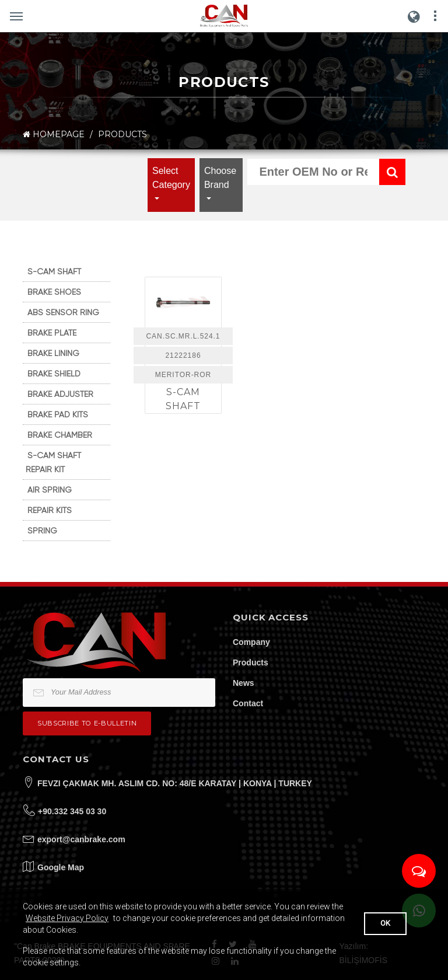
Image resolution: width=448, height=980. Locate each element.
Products (251, 662)
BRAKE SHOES (54, 292)
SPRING (42, 531)
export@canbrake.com (81, 839)
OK (385, 923)
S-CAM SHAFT (54, 271)
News (244, 683)
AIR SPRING (50, 490)
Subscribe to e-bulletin (87, 723)
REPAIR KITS (50, 510)
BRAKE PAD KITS (58, 414)
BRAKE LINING (53, 353)
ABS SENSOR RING (63, 312)
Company (251, 642)
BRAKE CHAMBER (60, 435)
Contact (248, 703)
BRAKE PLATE (52, 333)
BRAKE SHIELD (54, 374)
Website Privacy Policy (67, 918)
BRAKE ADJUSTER (60, 394)
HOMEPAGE (54, 135)
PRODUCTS (123, 134)
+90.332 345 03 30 (72, 811)
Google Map (61, 867)
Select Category (171, 178)
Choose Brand (220, 178)
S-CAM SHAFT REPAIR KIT (53, 462)
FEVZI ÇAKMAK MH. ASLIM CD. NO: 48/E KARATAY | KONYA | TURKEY (175, 783)
